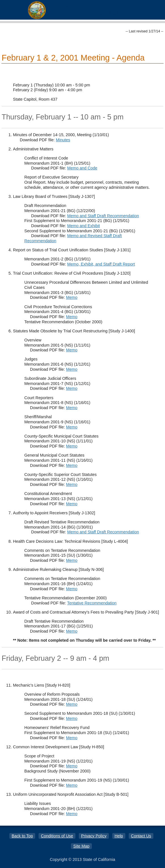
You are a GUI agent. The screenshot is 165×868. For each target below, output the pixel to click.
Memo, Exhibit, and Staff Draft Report (101, 264)
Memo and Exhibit (83, 226)
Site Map (82, 846)
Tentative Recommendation (92, 603)
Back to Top (22, 836)
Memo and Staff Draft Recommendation (103, 216)
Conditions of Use (57, 836)
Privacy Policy (94, 836)
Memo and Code (82, 168)
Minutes (63, 140)
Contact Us (141, 836)
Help (119, 836)
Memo (72, 297)
